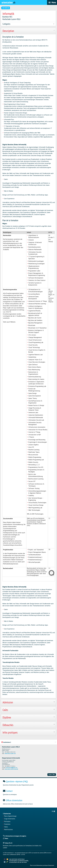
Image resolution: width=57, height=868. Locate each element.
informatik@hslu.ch (12, 768)
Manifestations (8, 830)
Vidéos (6, 827)
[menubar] (52, 2)
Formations (7, 824)
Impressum (51, 865)
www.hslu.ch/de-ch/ (10, 753)
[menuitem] (53, 811)
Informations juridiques (42, 865)
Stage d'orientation (10, 819)
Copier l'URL (52, 774)
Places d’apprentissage (10, 816)
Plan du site (33, 865)
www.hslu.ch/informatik (11, 769)
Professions (7, 821)
